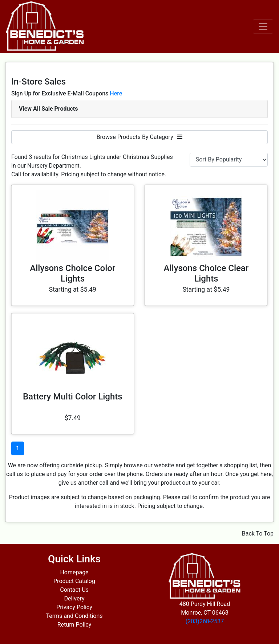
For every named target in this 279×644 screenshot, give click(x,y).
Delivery (74, 598)
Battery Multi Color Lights (73, 397)
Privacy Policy (74, 607)
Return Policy (74, 625)
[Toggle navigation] (263, 26)
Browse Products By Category (140, 137)
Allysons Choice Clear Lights (206, 273)
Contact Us (74, 590)
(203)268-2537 (205, 621)
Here (116, 93)
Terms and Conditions (74, 616)
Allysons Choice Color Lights (72, 273)
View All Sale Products (48, 109)
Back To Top (258, 534)
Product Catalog (74, 581)
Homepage (74, 572)
